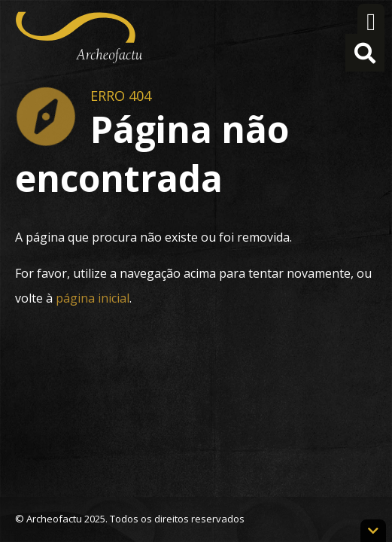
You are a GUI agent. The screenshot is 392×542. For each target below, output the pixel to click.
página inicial (93, 298)
